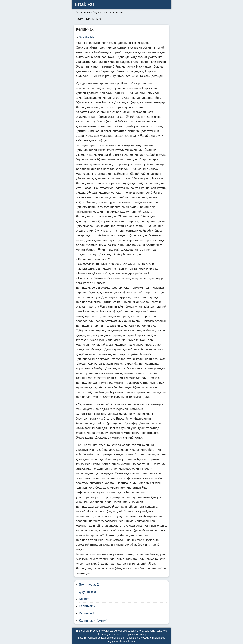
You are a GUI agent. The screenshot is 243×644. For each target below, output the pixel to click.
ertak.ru (84, 4)
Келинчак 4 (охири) (93, 621)
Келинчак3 (87, 613)
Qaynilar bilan (87, 37)
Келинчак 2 (87, 606)
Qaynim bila (87, 592)
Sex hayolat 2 (89, 585)
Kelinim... (85, 599)
